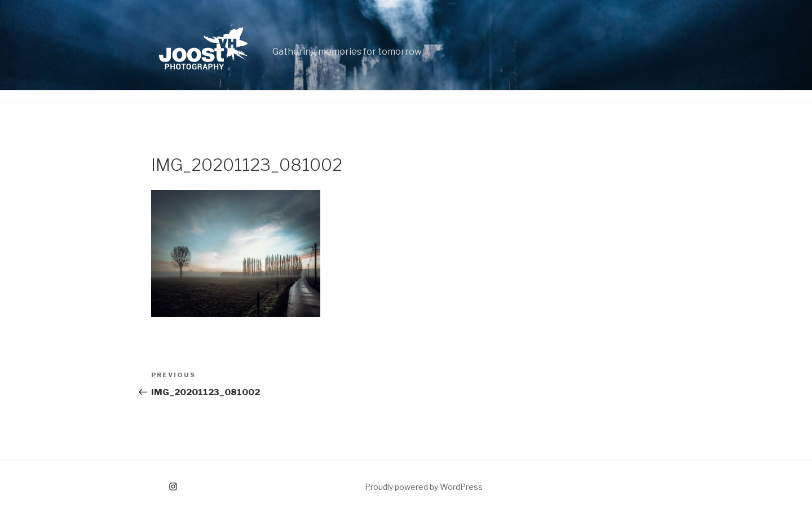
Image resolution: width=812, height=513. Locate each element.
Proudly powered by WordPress (424, 487)
